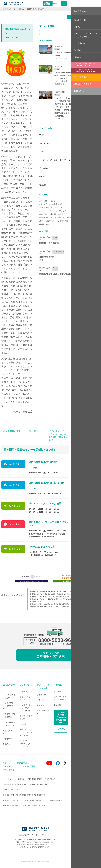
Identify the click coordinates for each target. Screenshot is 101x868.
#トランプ (43, 211)
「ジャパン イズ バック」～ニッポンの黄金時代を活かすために (58, 436)
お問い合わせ (80, 91)
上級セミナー (42, 705)
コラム (42, 151)
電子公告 (57, 705)
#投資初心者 (59, 218)
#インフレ (53, 201)
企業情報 (58, 685)
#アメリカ (43, 201)
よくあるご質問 (28, 766)
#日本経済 (50, 221)
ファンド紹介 (26, 685)
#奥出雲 (53, 214)
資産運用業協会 (56, 800)
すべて (42, 135)
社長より (43, 185)
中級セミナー (42, 700)
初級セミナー (42, 695)
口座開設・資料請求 (50, 655)
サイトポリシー (9, 779)
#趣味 (48, 224)
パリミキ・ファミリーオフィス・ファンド (26, 708)
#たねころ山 (59, 207)
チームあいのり (46, 168)
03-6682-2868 (32, 842)
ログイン (56, 3)
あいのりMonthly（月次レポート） (26, 744)
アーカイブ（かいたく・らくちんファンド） (26, 732)
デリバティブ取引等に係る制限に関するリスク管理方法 (24, 795)
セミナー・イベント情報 (43, 687)
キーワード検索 (47, 26)
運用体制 (23, 724)
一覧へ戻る (32, 431)
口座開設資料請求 (47, 3)
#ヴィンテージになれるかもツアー (53, 204)
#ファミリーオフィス (58, 211)
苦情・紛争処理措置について (36, 800)
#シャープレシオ (46, 207)
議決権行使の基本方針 (38, 784)
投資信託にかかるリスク (12, 800)
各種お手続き (9, 766)
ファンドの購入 (81, 77)
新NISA (42, 176)
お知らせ (7, 763)
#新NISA (70, 218)
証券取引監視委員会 (10, 806)
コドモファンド (26, 691)
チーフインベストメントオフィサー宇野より (58, 160)
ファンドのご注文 (61, 717)
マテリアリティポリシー (12, 790)
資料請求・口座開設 (83, 84)
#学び (61, 214)
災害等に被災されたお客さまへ (33, 806)
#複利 (41, 224)
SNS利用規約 (50, 779)
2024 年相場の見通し (12, 433)
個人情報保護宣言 (35, 779)
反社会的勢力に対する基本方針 (15, 784)
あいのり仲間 (45, 143)
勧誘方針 (21, 779)
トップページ (6, 9)
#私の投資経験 (62, 221)
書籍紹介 (6, 744)
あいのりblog (19, 9)
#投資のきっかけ (46, 218)
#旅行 (41, 221)
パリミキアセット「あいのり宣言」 (9, 706)
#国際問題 (43, 214)
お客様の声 (7, 739)
